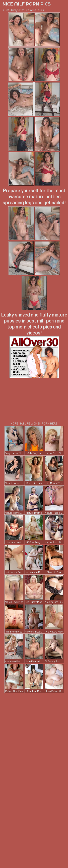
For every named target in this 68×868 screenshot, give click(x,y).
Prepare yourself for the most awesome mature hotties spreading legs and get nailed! (34, 196)
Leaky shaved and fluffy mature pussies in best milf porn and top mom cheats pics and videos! (34, 323)
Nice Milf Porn (27, 4)
